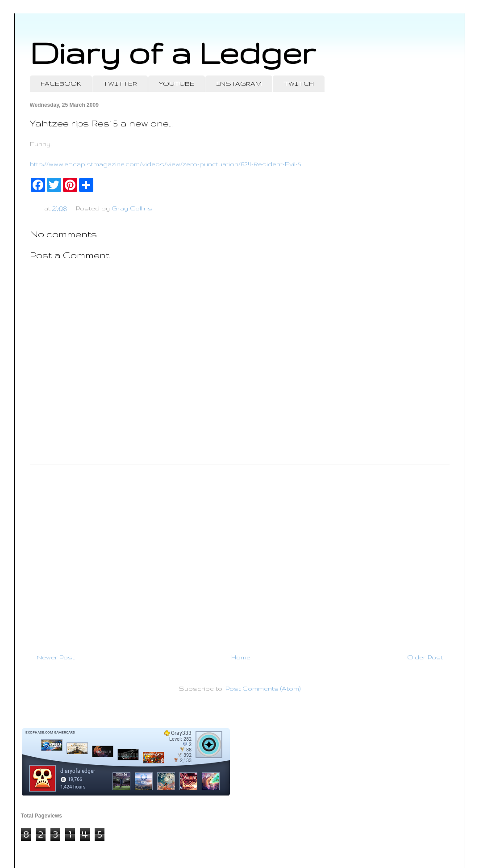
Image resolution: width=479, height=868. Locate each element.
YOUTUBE (177, 84)
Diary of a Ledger (173, 52)
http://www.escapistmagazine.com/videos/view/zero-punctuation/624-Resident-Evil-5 (165, 164)
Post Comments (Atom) (263, 688)
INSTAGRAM (239, 84)
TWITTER (120, 84)
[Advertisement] (240, 555)
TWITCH (299, 84)
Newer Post (56, 657)
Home (241, 657)
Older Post (425, 657)
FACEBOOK (61, 84)
